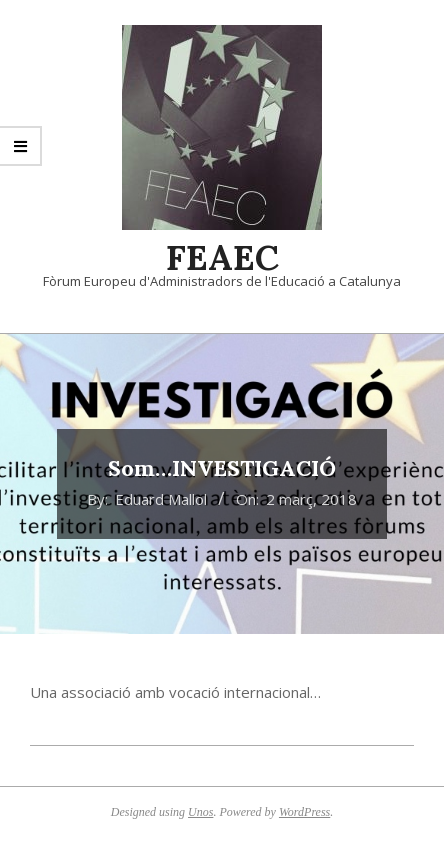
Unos (200, 812)
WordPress (304, 812)
